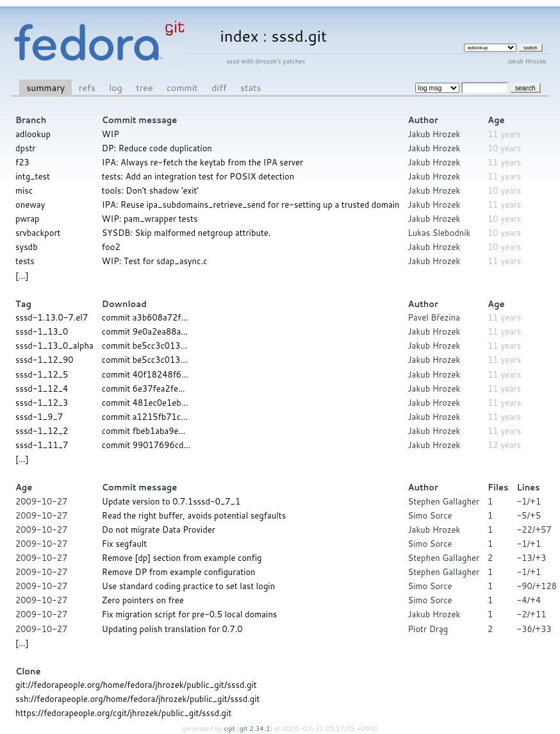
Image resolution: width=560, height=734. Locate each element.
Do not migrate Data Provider (159, 530)
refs (87, 88)
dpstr (25, 148)
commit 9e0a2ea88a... (145, 331)
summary (45, 88)
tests (25, 261)
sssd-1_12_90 (45, 360)
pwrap (28, 219)
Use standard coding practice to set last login (188, 586)
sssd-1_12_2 (42, 431)
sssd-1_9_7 (39, 417)
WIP (111, 134)
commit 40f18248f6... (145, 374)
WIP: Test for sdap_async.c (155, 261)
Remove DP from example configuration (179, 572)
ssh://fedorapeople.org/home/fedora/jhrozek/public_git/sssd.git (138, 699)
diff (219, 88)
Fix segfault (124, 544)
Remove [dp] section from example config (182, 558)
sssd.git (300, 36)
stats (251, 88)
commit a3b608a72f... (145, 317)
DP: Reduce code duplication (157, 148)
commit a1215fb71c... (145, 417)
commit (182, 88)
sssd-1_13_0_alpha (54, 346)
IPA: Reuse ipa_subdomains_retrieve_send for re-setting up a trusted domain (251, 204)
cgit (231, 728)
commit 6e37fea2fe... (144, 388)
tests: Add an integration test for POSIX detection (198, 176)
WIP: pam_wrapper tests (150, 219)
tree (144, 88)
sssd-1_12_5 (42, 374)
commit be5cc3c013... (145, 346)
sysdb (27, 247)
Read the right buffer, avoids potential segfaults (194, 515)
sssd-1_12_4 (42, 388)
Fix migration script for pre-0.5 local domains (189, 614)
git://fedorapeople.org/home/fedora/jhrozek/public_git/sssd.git (136, 685)
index (239, 36)
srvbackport (38, 233)
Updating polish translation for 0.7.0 (172, 629)
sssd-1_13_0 (42, 331)
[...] (22, 276)
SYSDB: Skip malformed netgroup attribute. (186, 233)
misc (24, 190)
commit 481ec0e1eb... (145, 403)
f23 (22, 162)
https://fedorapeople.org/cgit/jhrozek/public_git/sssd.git (123, 713)
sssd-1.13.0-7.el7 (52, 317)
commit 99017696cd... (146, 445)
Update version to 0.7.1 (147, 501)
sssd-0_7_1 (217, 501)
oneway (30, 204)
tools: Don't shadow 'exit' (150, 190)
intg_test (33, 176)
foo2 (111, 247)
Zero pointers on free (143, 600)
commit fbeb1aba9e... (144, 431)
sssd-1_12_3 (42, 403)
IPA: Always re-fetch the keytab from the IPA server (202, 162)
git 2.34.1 (255, 728)
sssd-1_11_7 (42, 445)
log (116, 88)
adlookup (33, 134)
